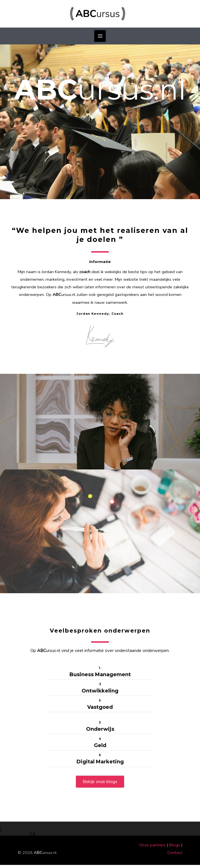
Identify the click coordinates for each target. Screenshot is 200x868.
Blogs (175, 848)
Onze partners (152, 848)
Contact (175, 856)
